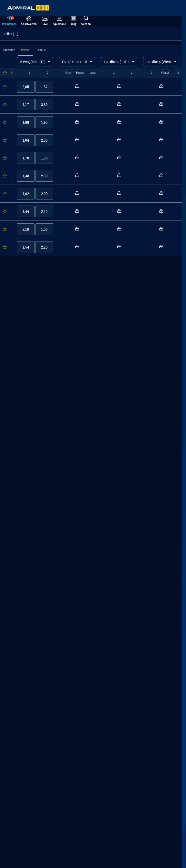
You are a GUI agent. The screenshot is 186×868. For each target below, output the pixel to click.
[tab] (9, 50)
